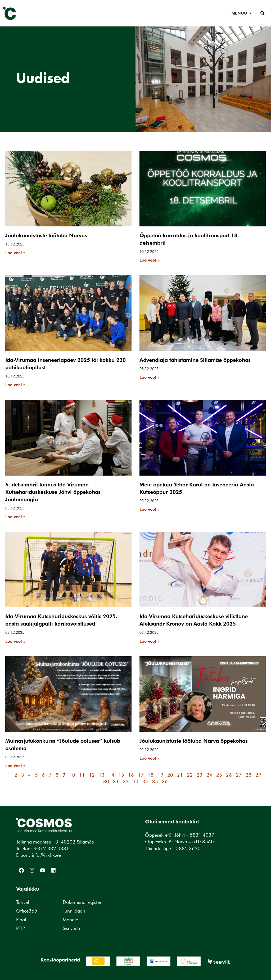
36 (165, 781)
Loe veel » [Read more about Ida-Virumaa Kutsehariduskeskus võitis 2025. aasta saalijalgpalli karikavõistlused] (15, 641)
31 (116, 781)
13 (102, 775)
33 (135, 781)
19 (160, 775)
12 (92, 775)
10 (72, 775)
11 (82, 775)
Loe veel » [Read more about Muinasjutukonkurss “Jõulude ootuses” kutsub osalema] (15, 766)
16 (131, 775)
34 (145, 781)
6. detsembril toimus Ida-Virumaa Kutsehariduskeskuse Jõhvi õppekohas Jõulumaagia (53, 492)
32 (126, 781)
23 (200, 775)
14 (111, 775)
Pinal (21, 920)
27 (239, 775)
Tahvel (22, 902)
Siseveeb (71, 928)
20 (170, 775)
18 (151, 775)
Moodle (70, 920)
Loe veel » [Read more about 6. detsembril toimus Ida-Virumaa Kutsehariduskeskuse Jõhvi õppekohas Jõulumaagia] (15, 517)
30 (106, 781)
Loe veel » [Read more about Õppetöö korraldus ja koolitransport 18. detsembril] (150, 260)
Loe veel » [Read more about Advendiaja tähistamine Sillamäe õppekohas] (150, 377)
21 (180, 775)
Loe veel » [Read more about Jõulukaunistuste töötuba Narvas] (15, 253)
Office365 (27, 911)
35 (155, 781)
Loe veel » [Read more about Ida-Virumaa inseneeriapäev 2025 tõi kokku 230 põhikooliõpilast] (15, 385)
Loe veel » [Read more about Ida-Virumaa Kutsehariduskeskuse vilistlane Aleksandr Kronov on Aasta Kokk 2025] (150, 641)
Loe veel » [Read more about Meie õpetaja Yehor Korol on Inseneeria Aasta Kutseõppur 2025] (150, 509)
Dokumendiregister (82, 902)
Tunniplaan (74, 911)
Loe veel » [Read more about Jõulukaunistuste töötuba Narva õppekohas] (150, 758)
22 (190, 775)
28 (249, 775)
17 (141, 775)
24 (209, 775)
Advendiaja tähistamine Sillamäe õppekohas (195, 360)
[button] (263, 13)
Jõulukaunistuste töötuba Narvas (46, 235)
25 (219, 775)
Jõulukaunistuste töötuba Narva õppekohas (194, 741)
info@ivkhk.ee (46, 855)
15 (121, 775)
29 (258, 775)
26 (229, 775)
